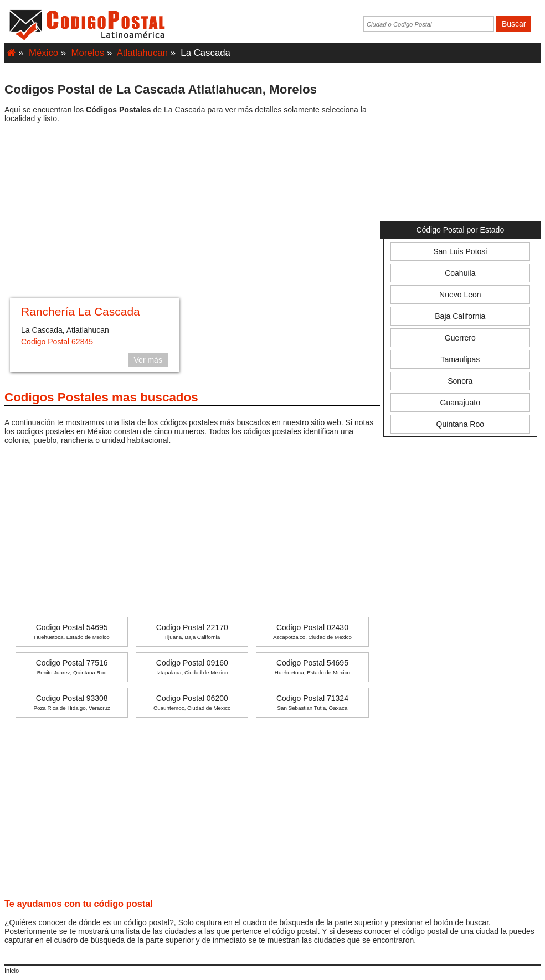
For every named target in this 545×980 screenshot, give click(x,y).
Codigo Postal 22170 (192, 631)
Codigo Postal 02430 (312, 631)
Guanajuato (460, 403)
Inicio (12, 971)
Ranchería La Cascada (81, 311)
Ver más (148, 360)
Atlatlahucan (142, 53)
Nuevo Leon (460, 295)
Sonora (460, 381)
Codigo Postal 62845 (57, 342)
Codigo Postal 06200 (192, 702)
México (43, 53)
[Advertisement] (192, 212)
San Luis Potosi (460, 251)
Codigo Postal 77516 (72, 667)
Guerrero (460, 338)
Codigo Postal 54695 (72, 631)
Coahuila (460, 273)
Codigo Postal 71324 (312, 702)
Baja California (460, 316)
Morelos (88, 53)
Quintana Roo (460, 424)
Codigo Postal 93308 (71, 702)
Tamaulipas (460, 359)
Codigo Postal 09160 (192, 667)
